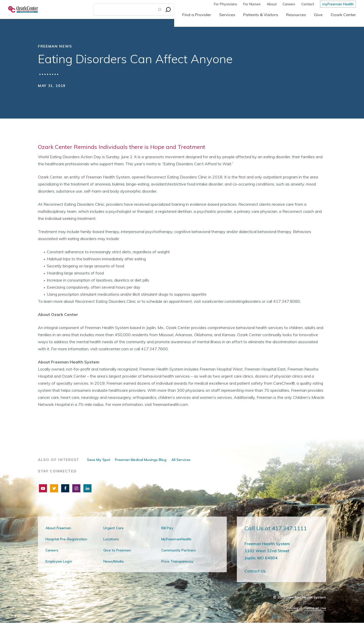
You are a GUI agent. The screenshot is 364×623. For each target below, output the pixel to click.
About (272, 4)
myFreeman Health (338, 4)
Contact (308, 4)
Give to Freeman (117, 550)
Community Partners (179, 550)
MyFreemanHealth (176, 539)
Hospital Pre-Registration (66, 539)
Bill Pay (167, 528)
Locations (111, 539)
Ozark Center (343, 15)
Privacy (292, 608)
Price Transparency (177, 561)
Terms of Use (315, 608)
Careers (289, 4)
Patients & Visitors (261, 15)
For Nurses (252, 4)
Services (227, 15)
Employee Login (59, 561)
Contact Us (255, 571)
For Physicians (225, 4)
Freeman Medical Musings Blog (141, 460)
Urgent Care (113, 528)
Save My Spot (98, 460)
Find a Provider (197, 15)
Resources (296, 15)
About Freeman (58, 528)
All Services (181, 460)
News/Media (113, 561)
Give (318, 15)
